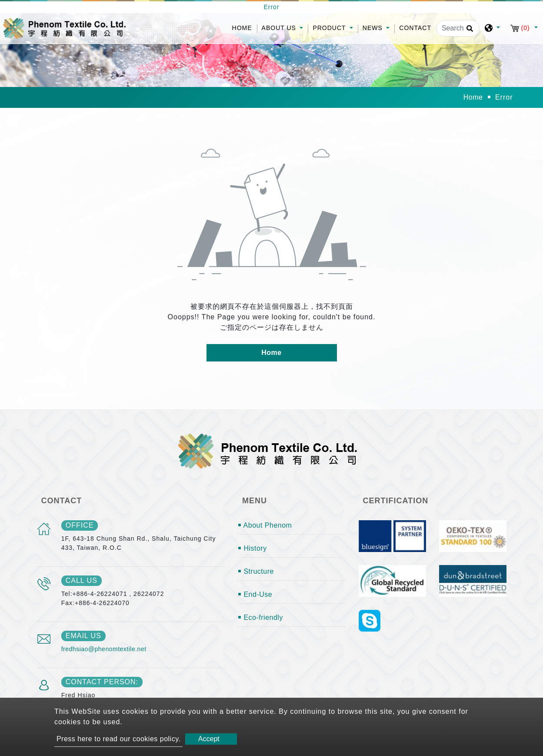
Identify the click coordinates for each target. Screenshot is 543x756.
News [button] (374, 28)
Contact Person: (102, 682)
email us (83, 636)
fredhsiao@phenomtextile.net (104, 649)
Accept (209, 739)
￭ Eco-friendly (260, 617)
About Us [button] (280, 28)
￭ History (252, 548)
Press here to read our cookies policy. (119, 739)
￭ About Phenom (265, 525)
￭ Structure (256, 571)
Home (245, 27)
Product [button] (330, 28)
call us (82, 580)
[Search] (458, 28)
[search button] (468, 31)
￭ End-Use (255, 594)
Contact (415, 28)
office (80, 525)
